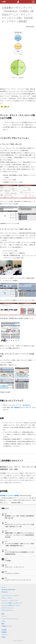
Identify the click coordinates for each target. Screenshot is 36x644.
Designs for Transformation (9, 590)
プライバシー (5, 635)
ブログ (3, 621)
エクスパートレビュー (8, 608)
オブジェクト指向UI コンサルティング (12, 603)
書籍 (3, 624)
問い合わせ (5, 592)
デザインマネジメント (8, 610)
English (3, 637)
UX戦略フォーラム (7, 626)
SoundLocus (27, 405)
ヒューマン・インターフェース (10, 601)
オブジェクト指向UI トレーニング (11, 605)
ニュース (4, 616)
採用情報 (4, 632)
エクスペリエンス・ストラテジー (10, 596)
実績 (3, 614)
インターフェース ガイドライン (10, 619)
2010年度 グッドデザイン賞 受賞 (9, 496)
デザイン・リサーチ (7, 598)
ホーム (3, 587)
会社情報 (4, 630)
